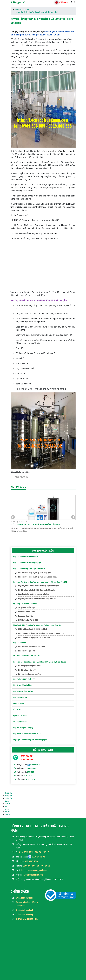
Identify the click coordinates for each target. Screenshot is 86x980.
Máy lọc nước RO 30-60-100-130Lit (32, 647)
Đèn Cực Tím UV (19, 703)
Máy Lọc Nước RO (20, 643)
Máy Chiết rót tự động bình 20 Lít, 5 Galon (34, 638)
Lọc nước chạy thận (25, 616)
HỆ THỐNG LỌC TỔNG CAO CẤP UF (26, 656)
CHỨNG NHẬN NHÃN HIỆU (27, 919)
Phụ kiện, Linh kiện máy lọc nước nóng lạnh (30, 740)
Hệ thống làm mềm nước (27, 670)
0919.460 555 (28, 776)
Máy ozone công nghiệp (22, 685)
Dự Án (7, 801)
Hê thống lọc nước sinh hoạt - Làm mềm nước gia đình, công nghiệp (39, 662)
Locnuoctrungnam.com (33, 875)
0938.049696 (27, 760)
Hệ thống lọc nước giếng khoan (30, 666)
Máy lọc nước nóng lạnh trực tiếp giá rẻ (29, 569)
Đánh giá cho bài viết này (21, 472)
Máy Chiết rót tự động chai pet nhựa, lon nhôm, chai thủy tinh (41, 633)
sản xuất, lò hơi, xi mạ (26, 612)
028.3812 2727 (42, 852)
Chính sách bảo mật (24, 898)
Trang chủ (18, 10)
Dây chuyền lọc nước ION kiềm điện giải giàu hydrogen (39, 586)
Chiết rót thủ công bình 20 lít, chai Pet (33, 629)
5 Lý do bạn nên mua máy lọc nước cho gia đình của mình (35, 525)
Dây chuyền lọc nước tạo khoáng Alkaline (34, 594)
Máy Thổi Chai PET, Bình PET (24, 679)
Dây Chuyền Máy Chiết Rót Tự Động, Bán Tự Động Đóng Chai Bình (38, 625)
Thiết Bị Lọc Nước (20, 721)
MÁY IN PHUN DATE (21, 697)
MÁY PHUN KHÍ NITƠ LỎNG (23, 691)
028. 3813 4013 (26, 852)
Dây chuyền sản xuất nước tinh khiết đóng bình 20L (37, 599)
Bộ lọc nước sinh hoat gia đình (29, 674)
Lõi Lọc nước (18, 709)
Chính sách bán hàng (25, 915)
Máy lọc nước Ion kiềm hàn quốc (26, 557)
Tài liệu (8, 812)
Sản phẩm (9, 796)
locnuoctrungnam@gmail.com (34, 870)
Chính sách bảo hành (24, 910)
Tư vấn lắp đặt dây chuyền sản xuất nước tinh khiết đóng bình (37, 12)
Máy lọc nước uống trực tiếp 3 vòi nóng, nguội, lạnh (37, 577)
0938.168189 (32, 772)
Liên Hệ (8, 814)
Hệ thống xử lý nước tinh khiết (25, 604)
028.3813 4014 (30, 779)
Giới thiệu (8, 798)
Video (7, 809)
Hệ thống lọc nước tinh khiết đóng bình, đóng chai (37, 590)
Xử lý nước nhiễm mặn (27, 607)
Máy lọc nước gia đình (27, 651)
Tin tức (27, 10)
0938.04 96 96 (35, 765)
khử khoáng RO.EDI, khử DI (28, 620)
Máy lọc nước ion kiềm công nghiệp (27, 563)
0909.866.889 (64, 2)
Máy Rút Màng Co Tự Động (23, 728)
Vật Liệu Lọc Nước (20, 716)
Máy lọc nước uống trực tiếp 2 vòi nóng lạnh (35, 573)
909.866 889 (30, 866)
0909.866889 (32, 768)
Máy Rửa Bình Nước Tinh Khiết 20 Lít (27, 734)
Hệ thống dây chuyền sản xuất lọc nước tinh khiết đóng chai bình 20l (40, 582)
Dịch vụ (8, 804)
